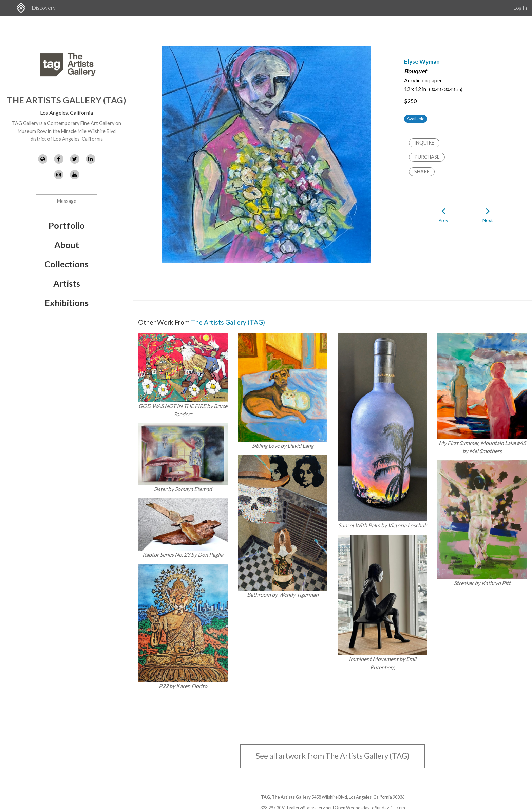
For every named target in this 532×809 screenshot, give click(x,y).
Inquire (424, 143)
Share (422, 171)
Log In (520, 8)
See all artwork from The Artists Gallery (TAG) (333, 756)
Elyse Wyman (422, 62)
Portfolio (67, 225)
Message (67, 201)
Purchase (427, 157)
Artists (67, 283)
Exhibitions (67, 303)
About (67, 245)
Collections (66, 264)
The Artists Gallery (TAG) (66, 100)
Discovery (44, 8)
